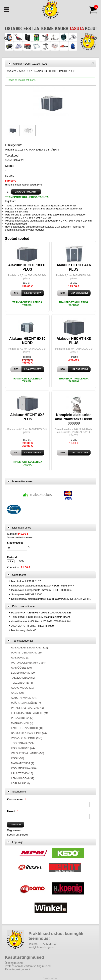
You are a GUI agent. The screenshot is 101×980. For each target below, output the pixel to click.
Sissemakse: (15, 543)
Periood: (12, 557)
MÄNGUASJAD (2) (22, 723)
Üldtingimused (14, 963)
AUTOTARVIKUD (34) (24, 698)
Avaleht (11, 71)
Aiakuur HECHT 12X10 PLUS (56, 71)
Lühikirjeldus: (14, 145)
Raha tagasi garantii (17, 969)
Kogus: (10, 166)
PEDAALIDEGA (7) (22, 718)
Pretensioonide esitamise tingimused (28, 966)
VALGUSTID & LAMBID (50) (28, 753)
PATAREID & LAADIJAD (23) (28, 708)
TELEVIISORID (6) (22, 683)
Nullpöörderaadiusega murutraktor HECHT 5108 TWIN (43, 586)
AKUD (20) (17, 693)
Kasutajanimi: (16, 799)
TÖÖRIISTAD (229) (22, 743)
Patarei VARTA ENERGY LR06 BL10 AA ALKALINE (41, 613)
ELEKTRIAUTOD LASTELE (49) (30, 713)
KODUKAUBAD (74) (23, 748)
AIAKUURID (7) (20, 658)
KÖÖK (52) (17, 758)
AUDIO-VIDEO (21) (22, 688)
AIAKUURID (27, 71)
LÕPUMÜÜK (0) (20, 783)
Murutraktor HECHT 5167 (26, 581)
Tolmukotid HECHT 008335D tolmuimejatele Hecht (41, 617)
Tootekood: (12, 156)
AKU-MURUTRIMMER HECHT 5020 (32, 626)
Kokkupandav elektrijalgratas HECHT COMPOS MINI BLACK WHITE (51, 599)
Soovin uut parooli (17, 835)
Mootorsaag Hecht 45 (24, 630)
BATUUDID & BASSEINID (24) (29, 733)
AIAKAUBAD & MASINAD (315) (30, 648)
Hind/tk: (10, 176)
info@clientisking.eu (41, 947)
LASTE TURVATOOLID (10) (27, 728)
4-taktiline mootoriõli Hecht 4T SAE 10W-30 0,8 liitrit (41, 621)
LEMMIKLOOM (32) (23, 778)
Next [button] (95, 38)
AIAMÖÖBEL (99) (21, 668)
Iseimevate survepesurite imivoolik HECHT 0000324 (41, 590)
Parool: (12, 811)
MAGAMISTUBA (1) (23, 763)
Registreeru (14, 830)
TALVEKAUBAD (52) (23, 678)
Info (16, 293)
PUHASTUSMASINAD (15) (27, 653)
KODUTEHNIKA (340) (24, 768)
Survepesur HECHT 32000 (27, 594)
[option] (50, 38)
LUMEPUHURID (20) (23, 673)
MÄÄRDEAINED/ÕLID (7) (26, 703)
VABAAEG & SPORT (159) (27, 738)
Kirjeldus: (10, 201)
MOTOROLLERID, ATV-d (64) (28, 663)
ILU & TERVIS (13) (22, 773)
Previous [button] (6, 38)
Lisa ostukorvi (33, 293)
